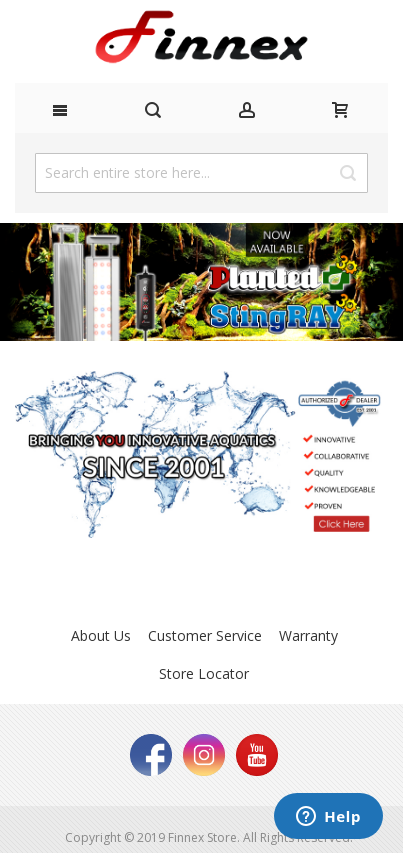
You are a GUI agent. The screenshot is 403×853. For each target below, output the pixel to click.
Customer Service (205, 635)
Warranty (308, 635)
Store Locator (204, 673)
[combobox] (201, 173)
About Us (101, 635)
